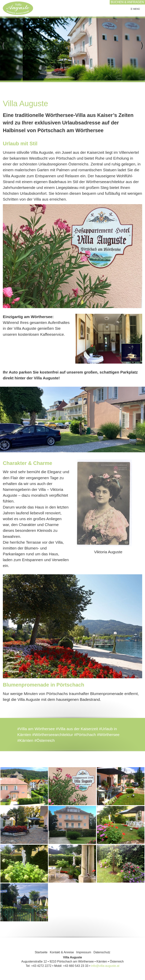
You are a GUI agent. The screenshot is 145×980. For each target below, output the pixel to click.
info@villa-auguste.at (105, 966)
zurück (3, 49)
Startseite (41, 952)
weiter (142, 49)
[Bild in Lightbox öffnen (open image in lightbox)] (72, 256)
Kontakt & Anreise (62, 952)
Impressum (84, 952)
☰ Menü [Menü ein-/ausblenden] (135, 9)
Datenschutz (102, 952)
